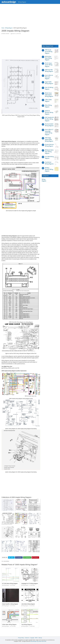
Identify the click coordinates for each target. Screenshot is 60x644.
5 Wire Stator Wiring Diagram (9, 625)
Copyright (32, 638)
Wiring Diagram (22, 2)
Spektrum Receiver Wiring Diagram (49, 112)
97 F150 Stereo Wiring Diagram (10, 583)
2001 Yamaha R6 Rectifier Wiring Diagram (49, 119)
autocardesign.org (34, 641)
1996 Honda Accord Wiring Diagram (49, 52)
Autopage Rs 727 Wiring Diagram (30, 583)
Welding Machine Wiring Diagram (49, 169)
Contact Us (27, 638)
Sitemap (40, 638)
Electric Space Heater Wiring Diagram (49, 65)
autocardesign (9, 2)
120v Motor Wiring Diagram (28, 604)
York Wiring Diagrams (27, 625)
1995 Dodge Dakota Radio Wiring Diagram (49, 139)
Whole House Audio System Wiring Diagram (49, 95)
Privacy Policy (21, 638)
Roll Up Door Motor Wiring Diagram (48, 58)
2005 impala (6, 561)
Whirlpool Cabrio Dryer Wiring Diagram (49, 152)
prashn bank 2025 (42, 641)
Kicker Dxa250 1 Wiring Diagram (10, 604)
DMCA (36, 638)
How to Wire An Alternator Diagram (49, 77)
